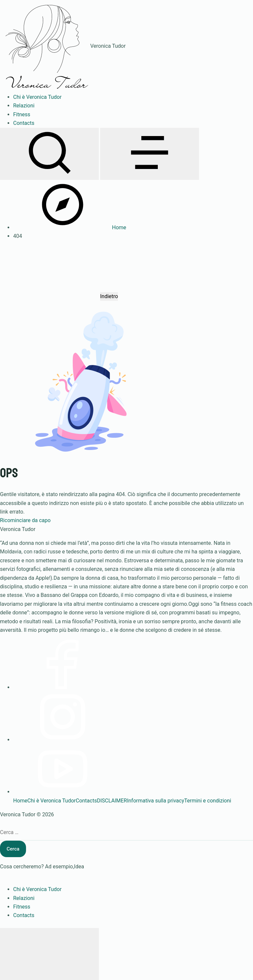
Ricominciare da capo (25, 520)
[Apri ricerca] (49, 154)
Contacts (86, 801)
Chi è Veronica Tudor (52, 801)
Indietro (109, 296)
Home (20, 801)
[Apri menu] (150, 154)
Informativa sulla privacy (155, 801)
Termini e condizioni (208, 801)
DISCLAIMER (112, 801)
